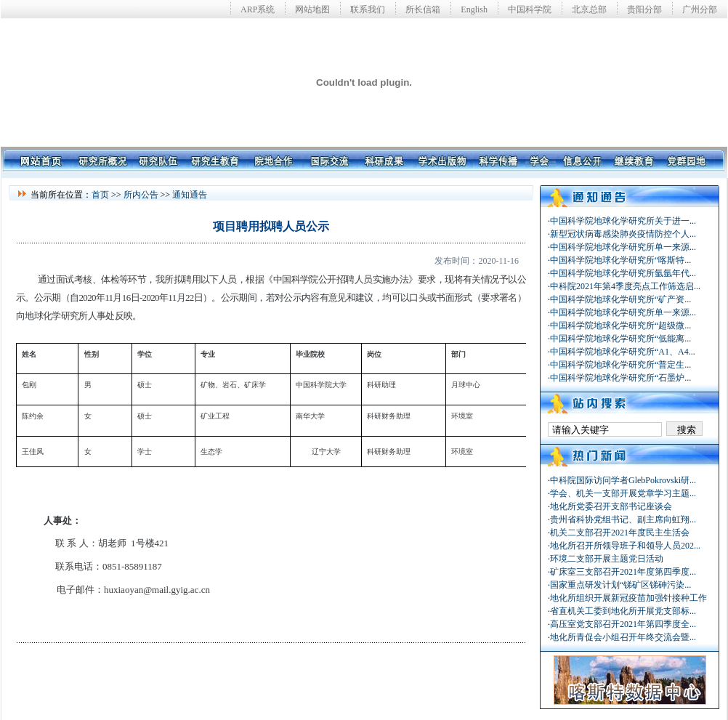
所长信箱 (423, 9)
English (474, 9)
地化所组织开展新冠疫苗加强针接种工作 (628, 598)
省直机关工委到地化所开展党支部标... (623, 611)
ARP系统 (258, 9)
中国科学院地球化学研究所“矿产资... (620, 299)
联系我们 (368, 9)
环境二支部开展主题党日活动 (607, 559)
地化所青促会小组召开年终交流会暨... (623, 637)
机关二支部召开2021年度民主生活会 (620, 533)
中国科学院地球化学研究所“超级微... (620, 325)
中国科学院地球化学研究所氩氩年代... (623, 273)
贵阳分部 (644, 9)
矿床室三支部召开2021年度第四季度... (623, 572)
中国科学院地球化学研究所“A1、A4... (623, 352)
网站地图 (312, 9)
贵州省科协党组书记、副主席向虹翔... (623, 519)
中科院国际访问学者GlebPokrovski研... (623, 480)
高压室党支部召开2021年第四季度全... (623, 624)
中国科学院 (530, 9)
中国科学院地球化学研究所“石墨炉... (620, 378)
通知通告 (190, 195)
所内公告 (141, 195)
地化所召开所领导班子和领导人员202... (625, 546)
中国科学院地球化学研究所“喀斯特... (620, 260)
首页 (100, 195)
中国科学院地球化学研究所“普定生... (620, 365)
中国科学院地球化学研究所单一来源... (623, 247)
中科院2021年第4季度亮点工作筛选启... (625, 286)
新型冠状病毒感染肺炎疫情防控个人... (623, 234)
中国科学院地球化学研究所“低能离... (620, 339)
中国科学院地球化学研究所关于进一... (623, 221)
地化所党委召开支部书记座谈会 (611, 506)
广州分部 (700, 9)
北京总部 (589, 9)
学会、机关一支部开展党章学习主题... (623, 493)
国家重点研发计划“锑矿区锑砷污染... (620, 585)
